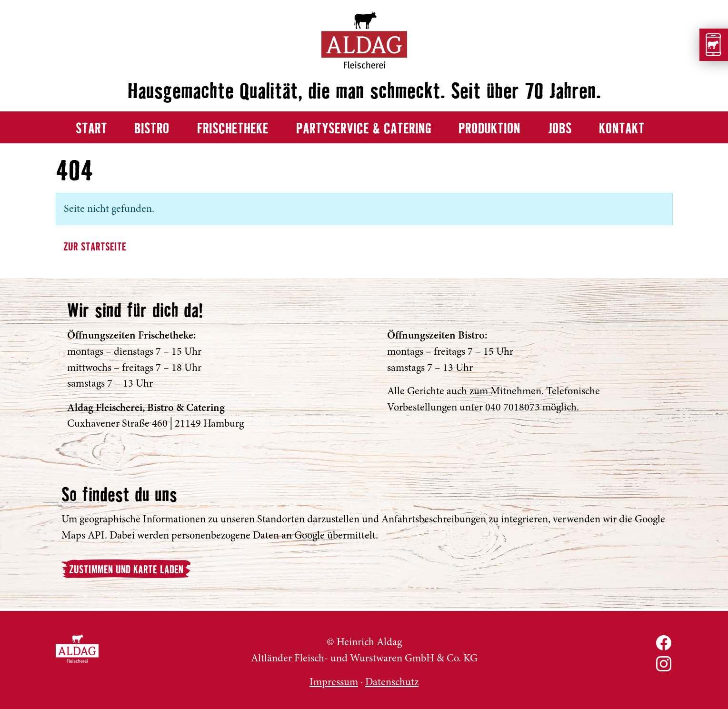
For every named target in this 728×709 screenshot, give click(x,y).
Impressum (334, 682)
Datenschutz (392, 682)
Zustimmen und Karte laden (126, 570)
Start (91, 129)
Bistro (152, 129)
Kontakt (622, 129)
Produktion (489, 129)
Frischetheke (233, 129)
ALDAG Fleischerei (77, 649)
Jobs (560, 129)
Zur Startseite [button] (95, 247)
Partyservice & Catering (364, 129)
